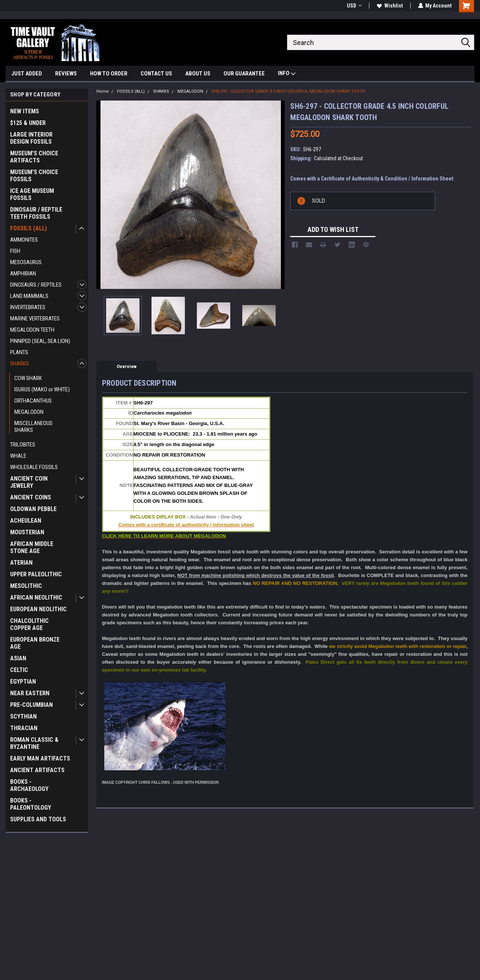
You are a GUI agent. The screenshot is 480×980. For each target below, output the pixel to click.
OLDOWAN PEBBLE (33, 509)
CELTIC (19, 670)
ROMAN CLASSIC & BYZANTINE (34, 743)
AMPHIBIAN (23, 274)
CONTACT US (156, 74)
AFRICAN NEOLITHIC (36, 597)
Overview (127, 366)
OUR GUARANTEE (244, 74)
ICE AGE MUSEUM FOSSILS (32, 194)
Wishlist (389, 6)
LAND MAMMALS (29, 296)
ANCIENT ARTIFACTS (37, 770)
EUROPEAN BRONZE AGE (35, 643)
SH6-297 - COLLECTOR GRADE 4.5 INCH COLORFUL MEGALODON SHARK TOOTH (288, 91)
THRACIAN (24, 728)
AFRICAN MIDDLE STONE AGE (32, 547)
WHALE (18, 456)
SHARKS (19, 364)
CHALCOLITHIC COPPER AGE (29, 624)
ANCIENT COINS (31, 497)
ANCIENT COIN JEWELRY (29, 482)
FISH (15, 251)
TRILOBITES (23, 445)
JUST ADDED (27, 74)
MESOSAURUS (26, 262)
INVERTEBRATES (28, 307)
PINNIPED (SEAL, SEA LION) (40, 341)
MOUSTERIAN (27, 532)
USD (354, 6)
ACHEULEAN (26, 521)
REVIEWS (66, 74)
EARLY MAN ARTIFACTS (40, 758)
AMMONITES (24, 240)
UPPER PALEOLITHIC (36, 574)
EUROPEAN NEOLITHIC (38, 609)
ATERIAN (21, 563)
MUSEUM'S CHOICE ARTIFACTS (34, 157)
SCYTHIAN (23, 716)
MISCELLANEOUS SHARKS (33, 427)
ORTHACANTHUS (33, 401)
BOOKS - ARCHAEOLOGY (29, 785)
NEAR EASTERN (30, 693)
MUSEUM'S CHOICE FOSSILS (34, 176)
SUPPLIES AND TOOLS (38, 819)
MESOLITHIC (26, 586)
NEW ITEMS (25, 111)
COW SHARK (28, 378)
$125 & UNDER (28, 123)
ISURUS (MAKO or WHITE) (42, 389)
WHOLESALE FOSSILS (34, 467)
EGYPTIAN (23, 682)
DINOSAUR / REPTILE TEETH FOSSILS (36, 213)
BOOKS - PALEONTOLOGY (31, 804)
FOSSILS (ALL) (28, 228)
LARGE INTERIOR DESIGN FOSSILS (31, 138)
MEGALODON (29, 412)
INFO (287, 74)
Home (103, 91)
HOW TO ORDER (109, 74)
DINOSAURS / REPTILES (36, 285)
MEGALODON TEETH (32, 330)
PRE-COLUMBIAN (31, 705)
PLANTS (19, 352)
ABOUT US (198, 74)
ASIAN (18, 658)
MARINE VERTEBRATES (35, 319)
